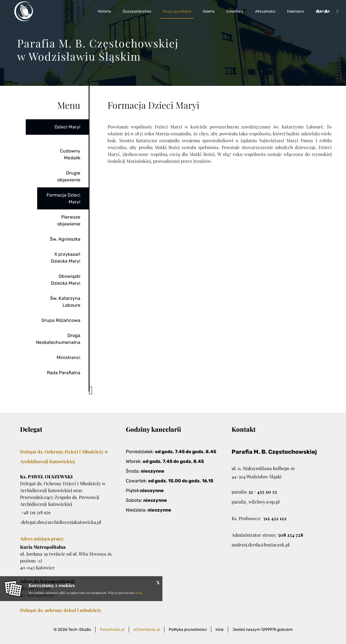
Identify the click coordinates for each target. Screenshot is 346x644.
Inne (220, 630)
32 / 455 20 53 (263, 492)
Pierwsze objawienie (69, 220)
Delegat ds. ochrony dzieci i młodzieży (61, 610)
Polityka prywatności (188, 630)
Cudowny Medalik (70, 154)
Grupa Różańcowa (61, 320)
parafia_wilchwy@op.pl (256, 502)
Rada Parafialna (64, 373)
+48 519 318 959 (36, 512)
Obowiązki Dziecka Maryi (66, 280)
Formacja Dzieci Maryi (63, 198)
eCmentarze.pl (147, 630)
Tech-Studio (79, 630)
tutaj (139, 593)
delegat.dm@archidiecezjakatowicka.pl (61, 522)
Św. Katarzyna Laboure (65, 302)
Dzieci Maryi (67, 127)
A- (327, 11)
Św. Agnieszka (65, 239)
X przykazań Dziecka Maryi (66, 258)
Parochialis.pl (112, 630)
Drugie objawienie (69, 176)
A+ (319, 11)
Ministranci (68, 357)
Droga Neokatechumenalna (58, 339)
